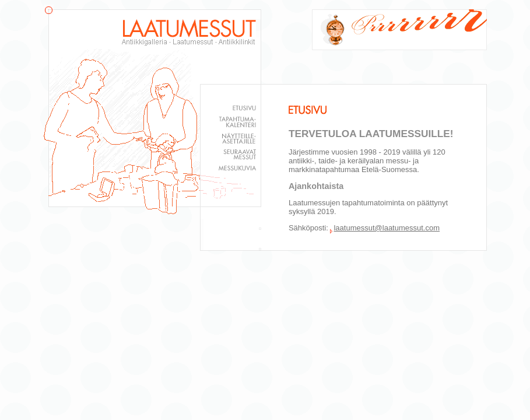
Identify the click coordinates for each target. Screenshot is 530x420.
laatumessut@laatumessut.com (387, 228)
